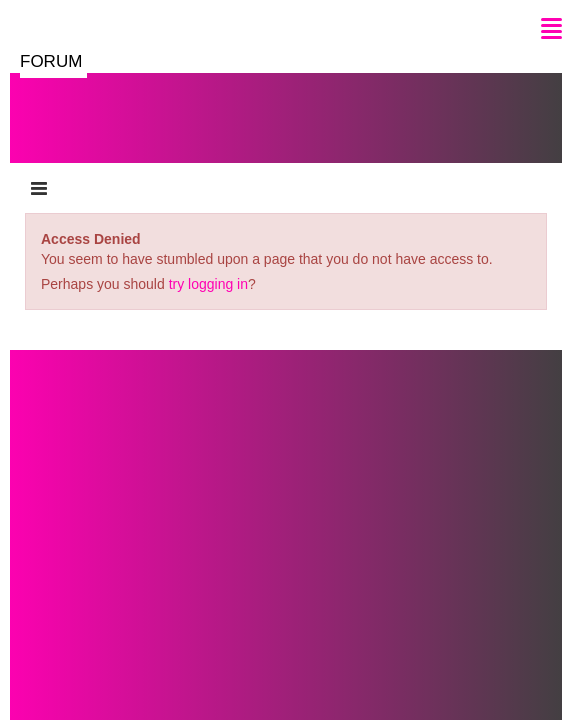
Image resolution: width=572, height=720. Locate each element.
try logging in (208, 284)
